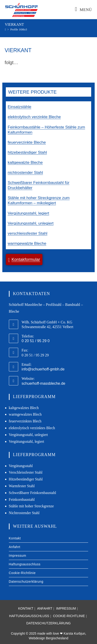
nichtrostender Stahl (25, 173)
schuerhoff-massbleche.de (43, 383)
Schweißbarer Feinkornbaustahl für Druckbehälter (39, 185)
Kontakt (15, 538)
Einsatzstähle (19, 107)
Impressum (18, 556)
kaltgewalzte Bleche (25, 163)
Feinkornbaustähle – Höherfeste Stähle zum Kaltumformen (46, 130)
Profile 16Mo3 (19, 29)
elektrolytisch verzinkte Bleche (34, 117)
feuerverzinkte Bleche (27, 142)
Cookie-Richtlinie (22, 573)
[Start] (5, 29)
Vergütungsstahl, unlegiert (31, 223)
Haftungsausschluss (25, 564)
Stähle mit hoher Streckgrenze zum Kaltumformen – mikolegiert (39, 200)
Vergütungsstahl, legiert (28, 213)
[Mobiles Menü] (84, 10)
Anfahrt (15, 547)
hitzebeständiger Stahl (27, 152)
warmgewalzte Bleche (27, 243)
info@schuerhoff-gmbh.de (43, 369)
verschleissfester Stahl (28, 233)
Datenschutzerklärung (26, 582)
